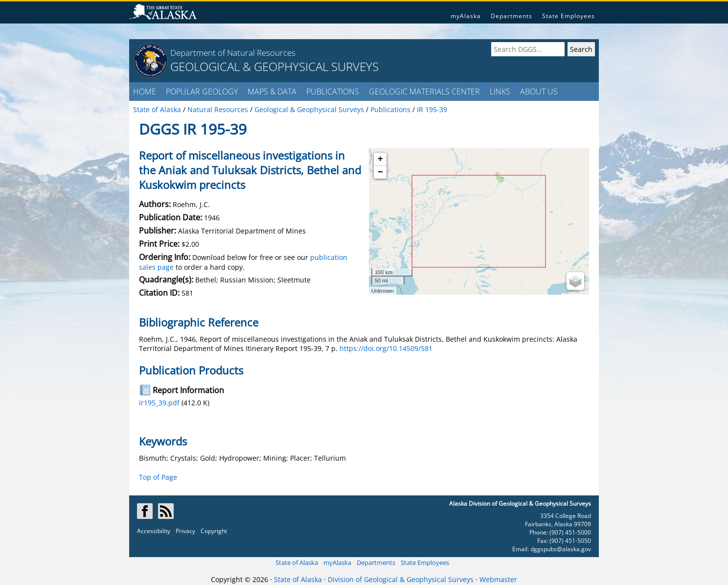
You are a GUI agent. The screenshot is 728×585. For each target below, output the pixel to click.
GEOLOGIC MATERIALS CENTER (424, 92)
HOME (145, 92)
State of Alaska (297, 562)
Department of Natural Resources (233, 53)
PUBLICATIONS (333, 92)
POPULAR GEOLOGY (202, 92)
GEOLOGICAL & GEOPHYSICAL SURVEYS (274, 66)
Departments (512, 16)
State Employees (569, 16)
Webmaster (498, 579)
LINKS (500, 92)
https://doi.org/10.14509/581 (386, 348)
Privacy (185, 531)
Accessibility (154, 531)
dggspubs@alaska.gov (561, 549)
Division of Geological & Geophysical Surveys (401, 579)
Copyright (214, 531)
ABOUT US (539, 92)
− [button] (380, 172)
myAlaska (466, 16)
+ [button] (380, 159)
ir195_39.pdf (159, 403)
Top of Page (158, 477)
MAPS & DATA (272, 92)
